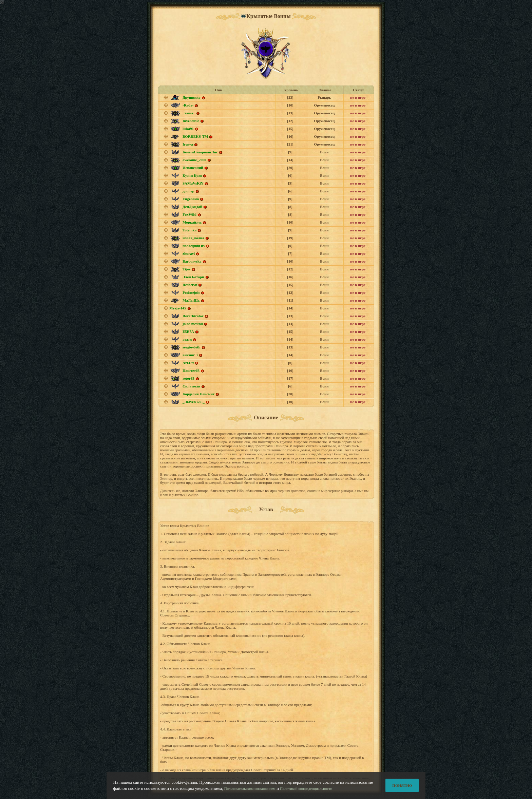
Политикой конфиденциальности (306, 793)
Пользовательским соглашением (250, 793)
